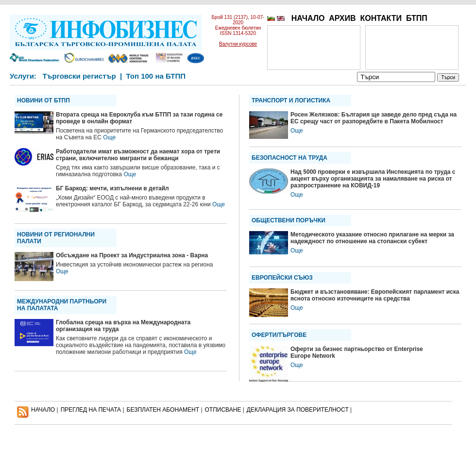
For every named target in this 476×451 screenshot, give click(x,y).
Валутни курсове (238, 44)
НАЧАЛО (308, 18)
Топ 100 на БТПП (156, 76)
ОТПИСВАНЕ (223, 410)
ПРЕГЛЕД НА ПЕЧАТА (91, 410)
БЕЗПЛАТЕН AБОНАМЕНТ (163, 410)
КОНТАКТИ (381, 18)
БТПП (417, 18)
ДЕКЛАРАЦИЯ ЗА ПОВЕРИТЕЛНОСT (298, 410)
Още (109, 137)
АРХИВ (342, 18)
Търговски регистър (79, 76)
